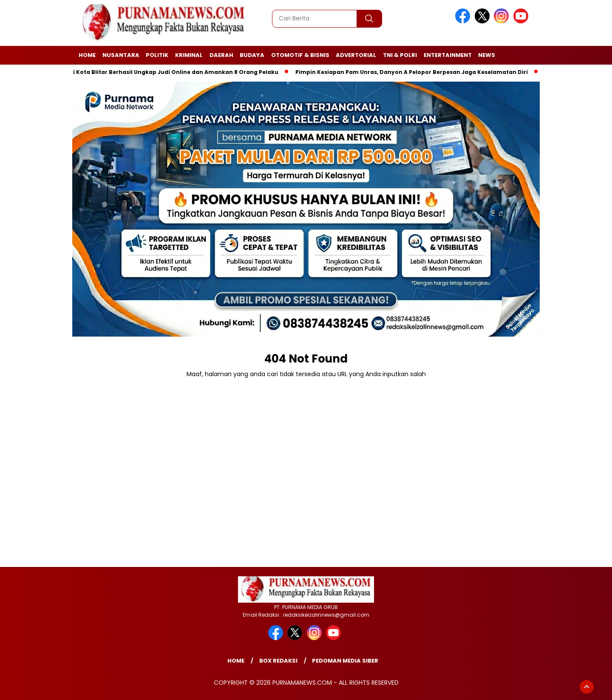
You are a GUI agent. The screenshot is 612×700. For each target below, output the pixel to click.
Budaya (252, 55)
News (487, 55)
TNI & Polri (400, 55)
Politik (157, 55)
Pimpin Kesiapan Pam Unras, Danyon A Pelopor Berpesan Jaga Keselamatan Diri (414, 72)
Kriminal (189, 55)
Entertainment (448, 55)
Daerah (221, 55)
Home (87, 55)
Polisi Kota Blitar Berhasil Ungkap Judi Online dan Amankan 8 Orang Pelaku (171, 72)
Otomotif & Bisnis (300, 55)
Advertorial (356, 55)
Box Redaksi (278, 661)
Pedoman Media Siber (345, 661)
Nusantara (121, 55)
